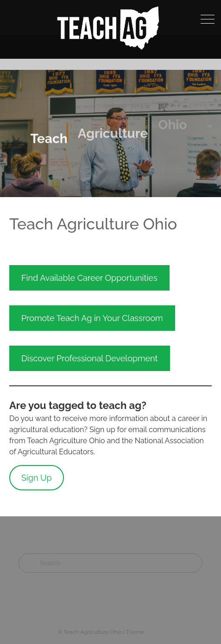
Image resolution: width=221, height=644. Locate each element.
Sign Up (37, 478)
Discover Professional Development (90, 358)
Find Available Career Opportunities (89, 278)
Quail (154, 631)
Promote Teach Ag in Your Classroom (92, 318)
